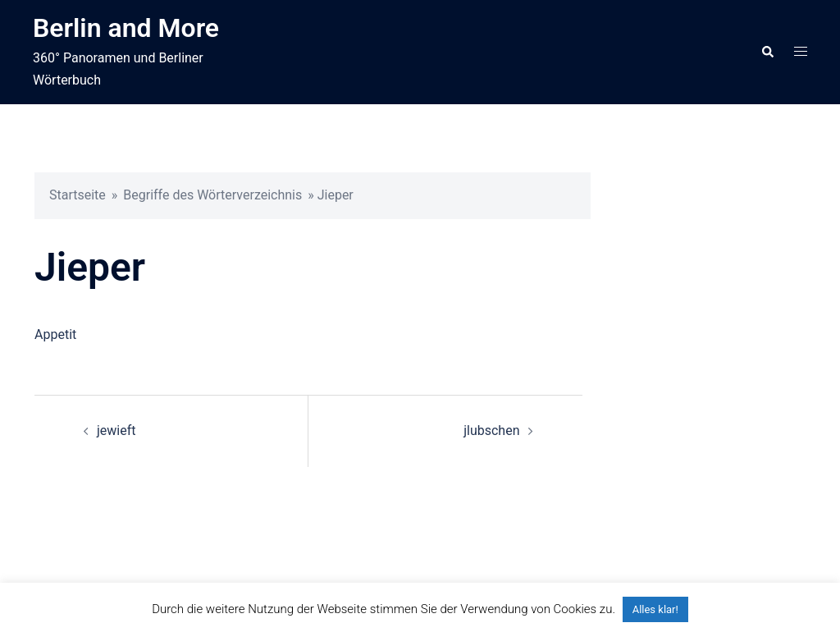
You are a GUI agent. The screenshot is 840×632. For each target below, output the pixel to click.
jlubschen (491, 430)
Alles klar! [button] (655, 609)
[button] (767, 52)
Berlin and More (126, 28)
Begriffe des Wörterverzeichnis (212, 195)
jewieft (116, 430)
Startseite (78, 195)
